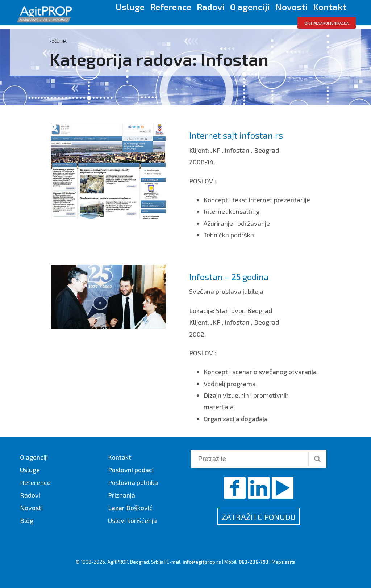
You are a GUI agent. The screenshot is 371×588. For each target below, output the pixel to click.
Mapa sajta (284, 562)
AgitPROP (118, 562)
